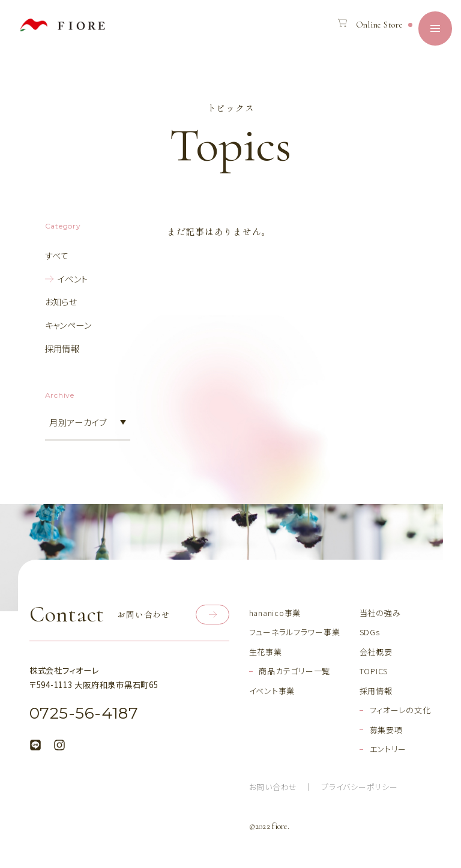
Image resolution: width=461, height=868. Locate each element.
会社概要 (376, 652)
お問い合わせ (273, 787)
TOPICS (374, 671)
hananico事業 (275, 613)
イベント (73, 279)
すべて (57, 255)
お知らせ (61, 301)
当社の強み (380, 613)
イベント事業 (272, 691)
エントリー (388, 749)
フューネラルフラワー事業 (295, 632)
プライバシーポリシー (359, 787)
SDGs (370, 632)
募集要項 (386, 730)
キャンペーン (68, 325)
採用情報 (62, 348)
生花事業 (266, 652)
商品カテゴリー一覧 (294, 671)
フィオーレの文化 (400, 710)
